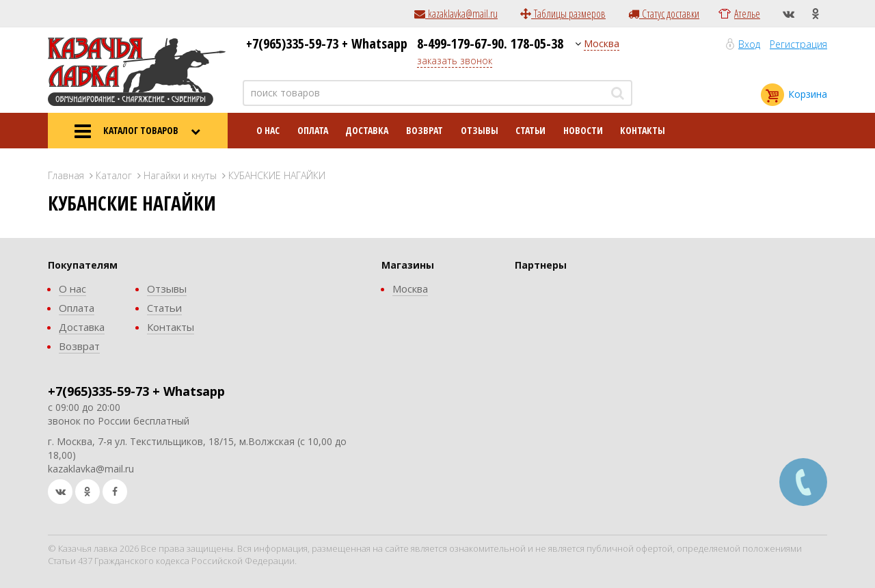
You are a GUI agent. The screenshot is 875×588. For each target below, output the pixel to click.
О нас (268, 130)
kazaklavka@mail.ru (456, 14)
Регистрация (798, 44)
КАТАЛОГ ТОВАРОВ (137, 131)
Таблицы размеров (563, 14)
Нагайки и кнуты (180, 175)
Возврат (425, 130)
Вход (749, 44)
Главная (66, 175)
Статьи (530, 130)
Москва (602, 43)
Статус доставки (664, 14)
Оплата (313, 130)
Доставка (367, 130)
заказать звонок (455, 61)
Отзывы (480, 130)
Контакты (643, 130)
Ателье (747, 14)
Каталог (114, 175)
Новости (583, 130)
